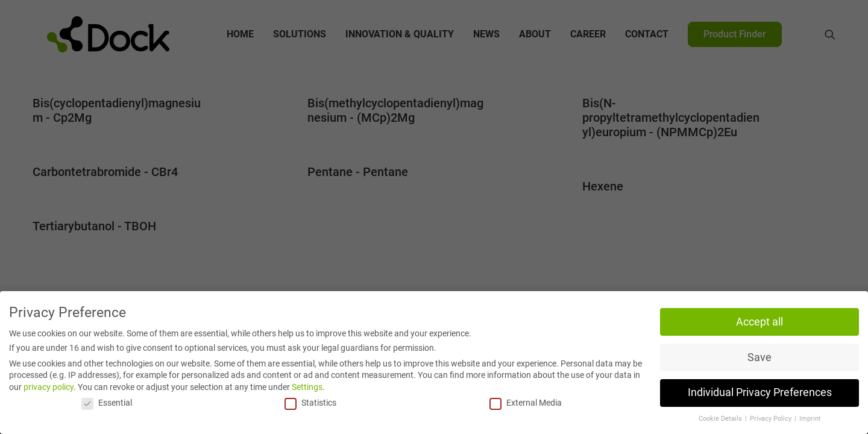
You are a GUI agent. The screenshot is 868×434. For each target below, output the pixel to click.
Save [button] (759, 357)
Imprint (810, 419)
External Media (526, 403)
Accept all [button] (759, 322)
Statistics (310, 403)
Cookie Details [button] (721, 419)
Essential (107, 403)
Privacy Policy (772, 419)
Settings (307, 387)
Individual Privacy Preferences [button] (760, 393)
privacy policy (49, 387)
